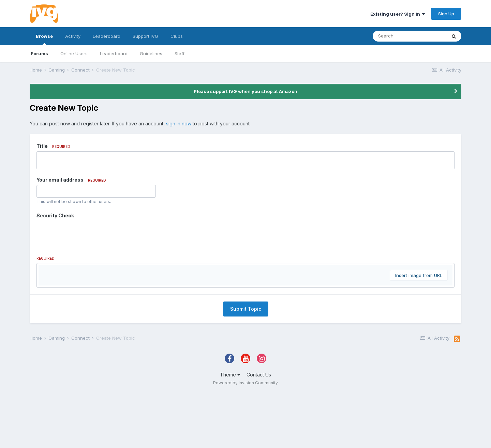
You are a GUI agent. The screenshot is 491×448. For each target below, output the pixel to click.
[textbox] (245, 313)
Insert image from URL (419, 357)
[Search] (410, 36)
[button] (45, 272)
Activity (73, 36)
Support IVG (145, 36)
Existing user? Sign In (398, 14)
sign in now (179, 123)
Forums (39, 53)
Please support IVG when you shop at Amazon (245, 91)
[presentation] (88, 234)
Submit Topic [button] (246, 391)
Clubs (177, 36)
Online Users (74, 53)
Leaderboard (114, 53)
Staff (180, 53)
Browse (44, 39)
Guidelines (151, 53)
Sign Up (446, 14)
